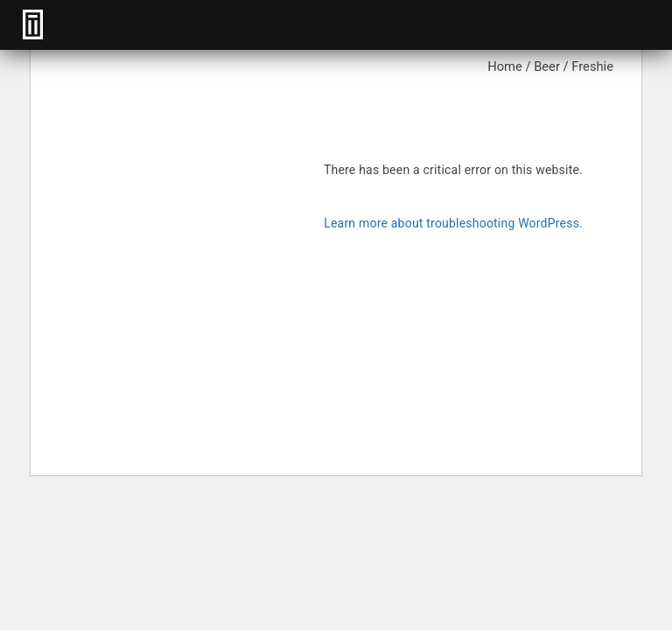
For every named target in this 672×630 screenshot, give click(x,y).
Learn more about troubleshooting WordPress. (453, 223)
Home (505, 66)
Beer (547, 66)
